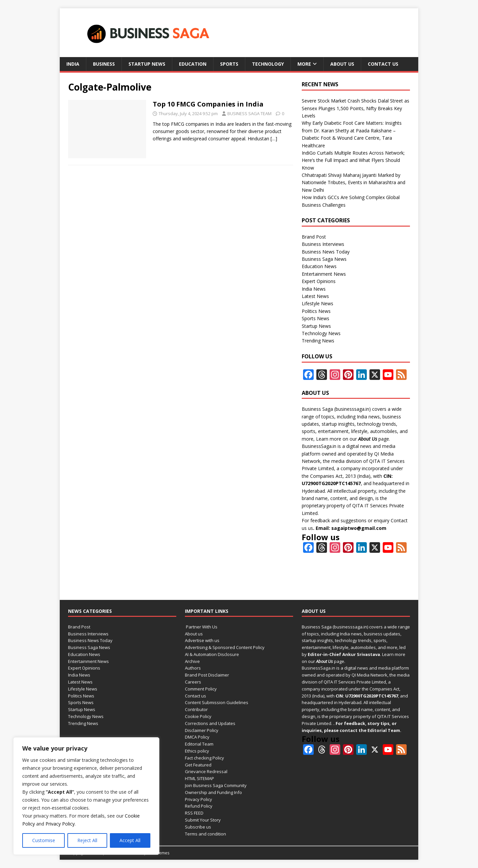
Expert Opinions (319, 281)
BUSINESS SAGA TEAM (249, 113)
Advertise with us (202, 640)
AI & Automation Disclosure (212, 654)
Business (104, 64)
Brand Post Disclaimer (207, 675)
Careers (193, 682)
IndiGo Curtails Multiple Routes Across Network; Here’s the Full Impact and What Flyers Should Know (353, 160)
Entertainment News (324, 274)
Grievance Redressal (206, 771)
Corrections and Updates (210, 723)
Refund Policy (199, 806)
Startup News (147, 64)
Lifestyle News (318, 303)
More (304, 64)
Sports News (316, 318)
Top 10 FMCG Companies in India (208, 104)
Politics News (316, 311)
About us (342, 64)
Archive (192, 661)
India (73, 64)
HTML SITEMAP (199, 778)
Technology (268, 64)
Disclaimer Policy (202, 730)
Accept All (130, 840)
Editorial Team (199, 744)
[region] (86, 796)
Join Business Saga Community (216, 785)
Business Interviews (323, 244)
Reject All (87, 840)
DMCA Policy (197, 737)
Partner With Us (201, 627)
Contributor (196, 709)
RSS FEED (194, 813)
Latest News (315, 296)
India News (314, 289)
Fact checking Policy (204, 758)
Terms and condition (205, 834)
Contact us (383, 64)
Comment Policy (201, 689)
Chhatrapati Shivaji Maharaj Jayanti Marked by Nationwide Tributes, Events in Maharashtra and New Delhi (354, 182)
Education (193, 64)
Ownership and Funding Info (213, 792)
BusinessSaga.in (319, 446)
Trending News (318, 341)
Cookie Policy (198, 716)
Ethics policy (197, 751)
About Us (368, 439)
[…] (274, 139)
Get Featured (198, 765)
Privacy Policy (60, 824)
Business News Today (326, 252)
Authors (193, 668)
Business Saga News (324, 259)
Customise (44, 840)
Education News (319, 266)
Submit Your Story (203, 820)
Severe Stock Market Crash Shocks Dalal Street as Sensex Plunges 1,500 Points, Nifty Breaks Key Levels (356, 108)
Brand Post (314, 237)
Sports (229, 64)
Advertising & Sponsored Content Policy (225, 647)
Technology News (321, 333)
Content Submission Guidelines (217, 702)
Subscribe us (198, 827)
